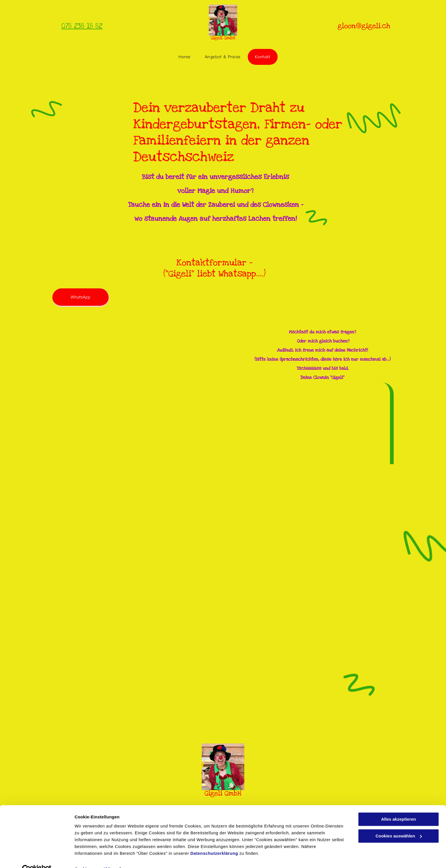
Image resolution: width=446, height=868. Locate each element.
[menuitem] (184, 57)
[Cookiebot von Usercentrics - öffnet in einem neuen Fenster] (37, 857)
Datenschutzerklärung (214, 841)
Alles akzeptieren (399, 807)
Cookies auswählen (95, 857)
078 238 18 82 (82, 26)
